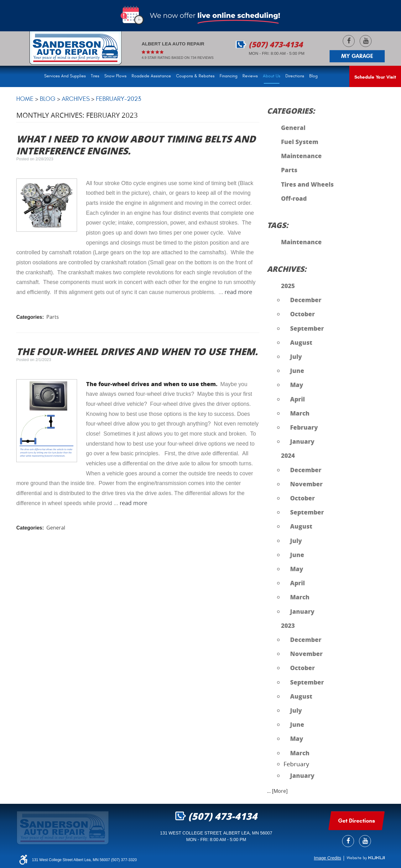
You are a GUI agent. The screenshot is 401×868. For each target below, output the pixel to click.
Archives (76, 99)
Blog (313, 76)
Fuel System (300, 142)
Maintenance (301, 156)
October (302, 314)
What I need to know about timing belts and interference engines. (136, 145)
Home (25, 99)
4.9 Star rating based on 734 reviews (178, 58)
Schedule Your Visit (375, 77)
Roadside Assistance (151, 76)
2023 (288, 625)
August (301, 342)
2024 (288, 455)
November (306, 484)
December (306, 300)
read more (238, 292)
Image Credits (328, 858)
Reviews (250, 76)
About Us (272, 76)
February (304, 427)
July (296, 356)
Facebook (349, 41)
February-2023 (118, 99)
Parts (53, 317)
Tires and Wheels (307, 184)
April (297, 399)
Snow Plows (115, 76)
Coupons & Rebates (195, 76)
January (302, 441)
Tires (95, 76)
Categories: (291, 111)
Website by (366, 858)
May (297, 385)
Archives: (287, 269)
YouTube (366, 41)
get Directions (357, 821)
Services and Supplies (65, 76)
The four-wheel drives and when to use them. (137, 351)
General (56, 528)
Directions (295, 76)
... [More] (277, 791)
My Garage (357, 56)
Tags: (278, 225)
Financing (229, 76)
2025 (288, 286)
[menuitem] (66, 76)
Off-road (294, 198)
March (300, 413)
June (297, 370)
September (307, 328)
